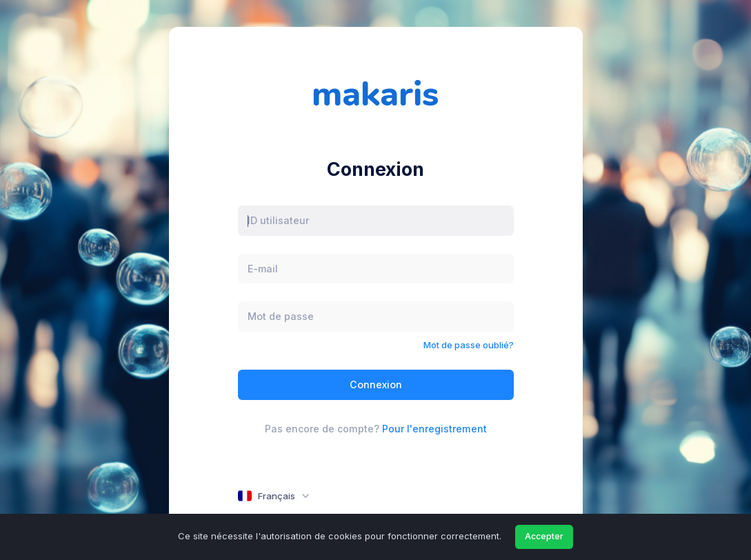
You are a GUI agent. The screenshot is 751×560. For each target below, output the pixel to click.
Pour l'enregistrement (434, 429)
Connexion (376, 384)
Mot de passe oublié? (469, 345)
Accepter (544, 536)
